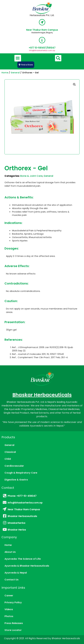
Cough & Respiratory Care (21, 473)
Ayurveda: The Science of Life (23, 559)
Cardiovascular (14, 466)
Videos (9, 609)
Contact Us (11, 580)
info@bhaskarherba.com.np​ (42, 50)
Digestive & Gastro (16, 480)
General (15, 73)
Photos (9, 616)
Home (5, 73)
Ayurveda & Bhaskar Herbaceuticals (27, 566)
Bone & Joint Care (31, 176)
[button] (18, 58)
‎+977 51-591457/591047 (42, 48)
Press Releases (14, 623)
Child (8, 459)
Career (9, 596)
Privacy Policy (13, 602)
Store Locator (13, 630)
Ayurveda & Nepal (16, 573)
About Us (10, 552)
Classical (10, 452)
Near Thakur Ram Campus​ (42, 30)
